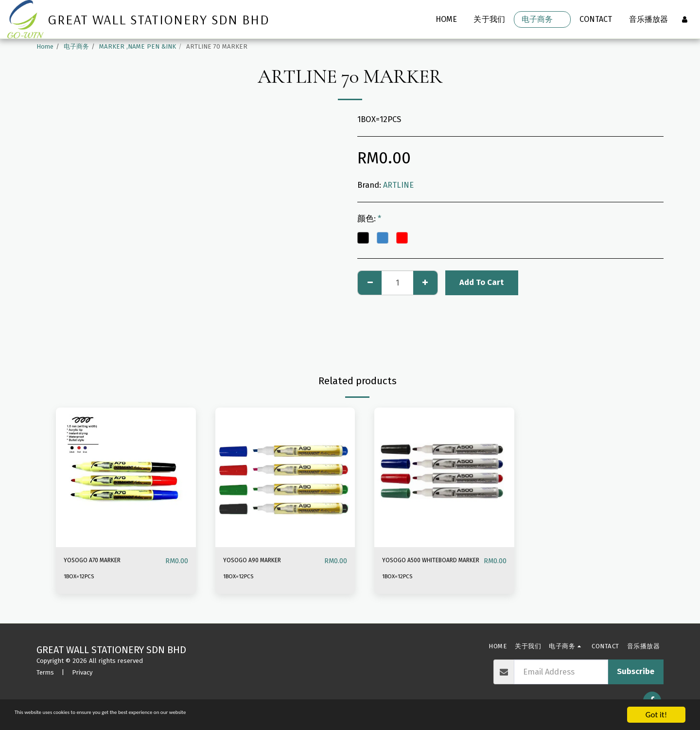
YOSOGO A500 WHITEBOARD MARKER (422, 567)
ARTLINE (398, 185)
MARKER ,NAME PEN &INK (138, 46)
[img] (126, 478)
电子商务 (76, 46)
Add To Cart (481, 282)
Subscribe (636, 671)
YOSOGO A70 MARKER (103, 561)
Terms (45, 672)
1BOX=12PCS (82, 577)
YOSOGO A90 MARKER (262, 561)
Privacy (82, 672)
